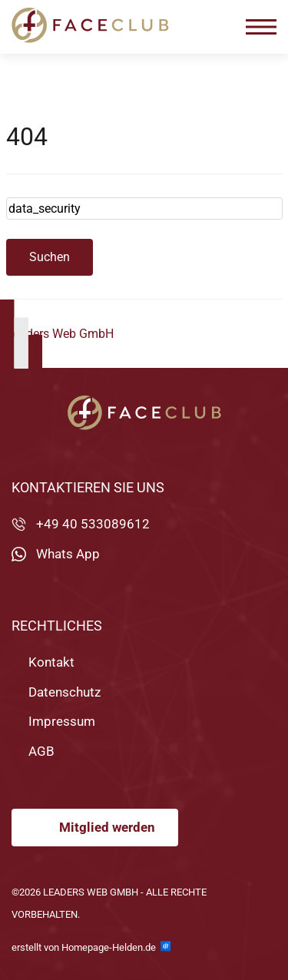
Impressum (62, 721)
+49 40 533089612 (93, 524)
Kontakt (51, 662)
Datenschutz (65, 691)
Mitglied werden (107, 827)
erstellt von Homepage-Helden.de (91, 947)
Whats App (68, 554)
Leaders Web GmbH (60, 334)
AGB (41, 750)
